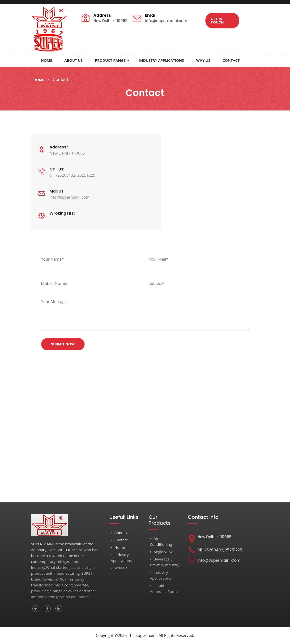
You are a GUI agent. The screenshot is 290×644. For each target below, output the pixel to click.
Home (47, 60)
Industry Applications (161, 60)
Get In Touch (217, 21)
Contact (231, 60)
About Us (74, 60)
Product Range (110, 60)
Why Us (203, 60)
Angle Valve (161, 552)
